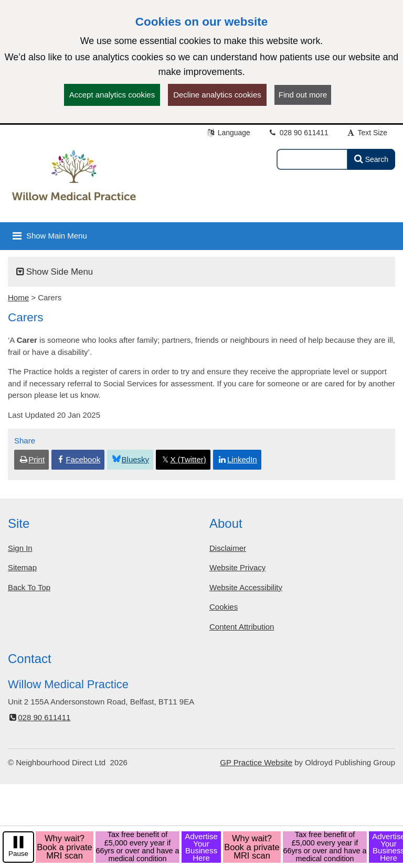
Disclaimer (228, 548)
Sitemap (22, 567)
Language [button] (228, 133)
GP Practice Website (256, 762)
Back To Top (29, 587)
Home (18, 297)
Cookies (224, 607)
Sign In (20, 548)
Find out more (303, 95)
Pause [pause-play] (18, 854)
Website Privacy (237, 567)
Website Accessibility (246, 587)
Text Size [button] (367, 133)
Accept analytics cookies (112, 95)
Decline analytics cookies (217, 95)
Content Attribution (242, 627)
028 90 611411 (298, 133)
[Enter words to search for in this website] (312, 159)
